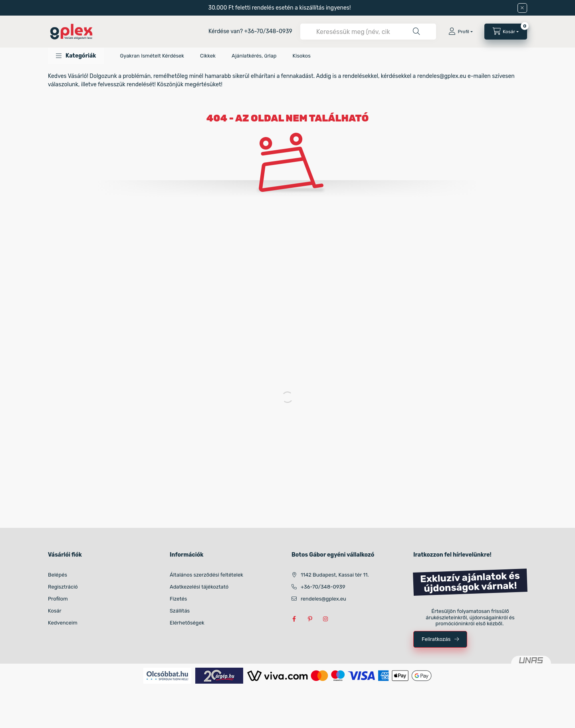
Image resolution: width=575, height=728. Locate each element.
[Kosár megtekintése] (506, 32)
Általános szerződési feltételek (206, 575)
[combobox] (368, 32)
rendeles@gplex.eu (323, 599)
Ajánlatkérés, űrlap (254, 56)
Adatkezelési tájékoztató (199, 587)
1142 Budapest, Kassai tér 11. (335, 575)
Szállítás (180, 611)
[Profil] (460, 32)
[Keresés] (416, 32)
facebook (294, 619)
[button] (76, 56)
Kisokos (301, 56)
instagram (326, 619)
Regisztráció (63, 587)
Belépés (57, 575)
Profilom (58, 599)
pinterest (310, 619)
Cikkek (208, 56)
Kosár (55, 611)
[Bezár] (522, 8)
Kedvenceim (63, 623)
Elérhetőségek (187, 623)
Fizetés (178, 599)
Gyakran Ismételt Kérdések (152, 56)
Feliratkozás (436, 639)
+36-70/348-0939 (268, 31)
